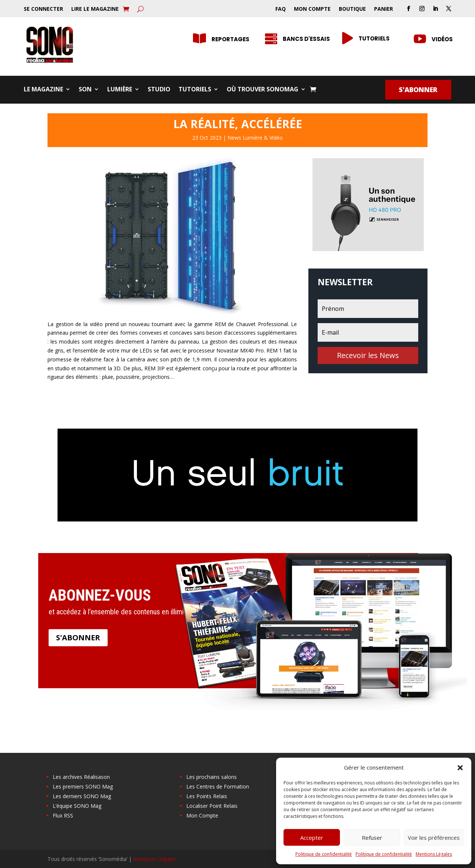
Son (85, 90)
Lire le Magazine (95, 9)
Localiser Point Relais (212, 806)
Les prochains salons (212, 777)
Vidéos (442, 39)
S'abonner (418, 90)
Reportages (230, 39)
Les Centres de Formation (218, 786)
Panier (384, 9)
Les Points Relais (207, 796)
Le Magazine (43, 90)
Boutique (352, 9)
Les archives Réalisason (81, 777)
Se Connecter (43, 9)
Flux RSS (63, 815)
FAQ (281, 9)
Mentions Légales (434, 854)
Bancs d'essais (306, 39)
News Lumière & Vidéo (255, 138)
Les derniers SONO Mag (82, 796)
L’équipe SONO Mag (77, 806)
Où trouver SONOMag (263, 90)
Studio (159, 90)
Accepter (312, 838)
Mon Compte (312, 9)
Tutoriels (195, 90)
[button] (460, 768)
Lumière (120, 90)
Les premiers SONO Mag (83, 786)
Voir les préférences (434, 838)
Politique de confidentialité (324, 854)
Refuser (372, 838)
